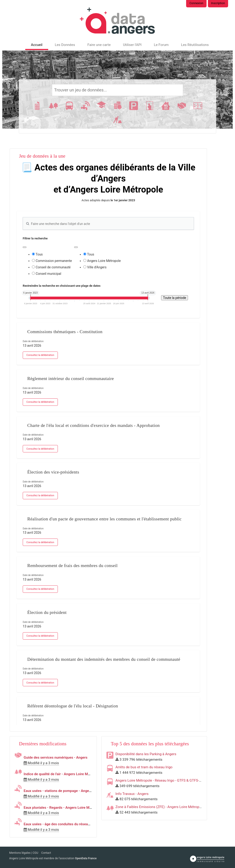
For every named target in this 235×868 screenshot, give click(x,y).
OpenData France (86, 858)
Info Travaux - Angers (132, 794)
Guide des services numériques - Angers (56, 757)
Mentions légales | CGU (24, 853)
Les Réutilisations (195, 45)
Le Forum (161, 45)
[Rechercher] (118, 90)
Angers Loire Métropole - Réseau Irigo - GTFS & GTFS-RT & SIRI (164, 780)
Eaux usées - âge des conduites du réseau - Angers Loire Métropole (77, 824)
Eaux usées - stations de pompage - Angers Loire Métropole (71, 791)
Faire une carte (99, 45)
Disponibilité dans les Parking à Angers (146, 754)
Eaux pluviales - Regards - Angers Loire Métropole (63, 808)
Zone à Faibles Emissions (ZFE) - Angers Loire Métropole (160, 807)
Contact (46, 853)
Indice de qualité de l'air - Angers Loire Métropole (62, 774)
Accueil (37, 45)
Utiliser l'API (132, 45)
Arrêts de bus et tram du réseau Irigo (144, 767)
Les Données (65, 45)
